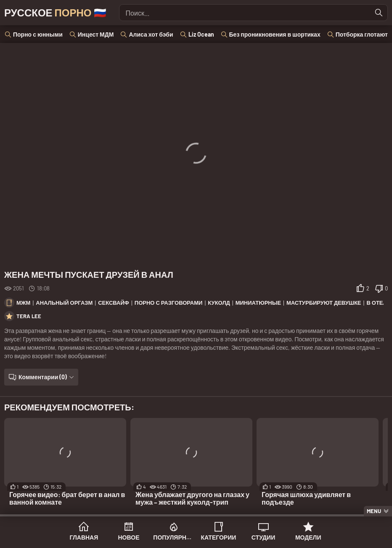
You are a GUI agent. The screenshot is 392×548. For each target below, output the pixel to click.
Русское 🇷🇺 (55, 12)
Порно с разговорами (169, 303)
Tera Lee (29, 316)
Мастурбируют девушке (324, 303)
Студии (263, 537)
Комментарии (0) (43, 377)
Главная (84, 537)
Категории (218, 537)
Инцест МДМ (96, 34)
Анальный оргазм (64, 303)
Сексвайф (114, 303)
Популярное (173, 537)
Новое (129, 537)
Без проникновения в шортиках (275, 34)
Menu (374, 511)
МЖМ (23, 303)
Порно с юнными (38, 34)
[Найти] (379, 13)
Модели (308, 537)
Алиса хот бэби (151, 34)
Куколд (219, 303)
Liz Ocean (201, 34)
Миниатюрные (258, 303)
